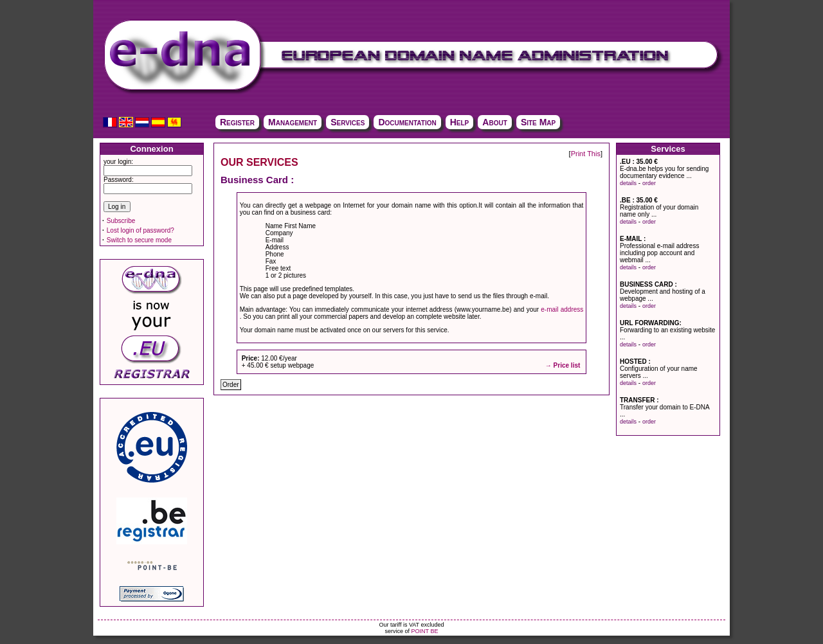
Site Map (538, 122)
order (649, 183)
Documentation (407, 122)
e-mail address (562, 309)
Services (348, 122)
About (494, 122)
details (628, 183)
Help (460, 122)
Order (231, 385)
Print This (586, 154)
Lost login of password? (140, 230)
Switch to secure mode (139, 240)
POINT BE (425, 631)
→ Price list (563, 365)
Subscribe (121, 221)
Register (237, 122)
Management (293, 122)
